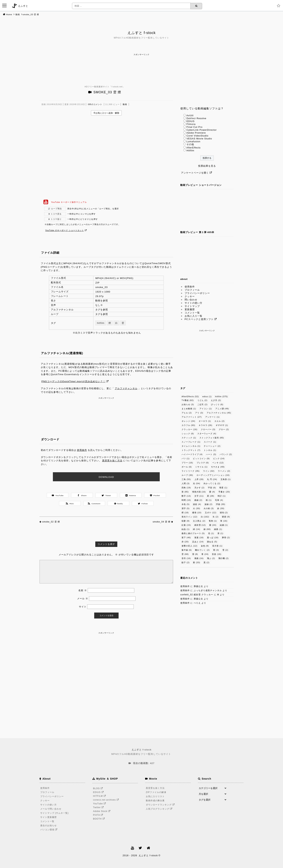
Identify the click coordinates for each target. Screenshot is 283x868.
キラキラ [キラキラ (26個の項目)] (206, 425)
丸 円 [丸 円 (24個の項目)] (212, 479)
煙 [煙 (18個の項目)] (185, 513)
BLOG (99, 788)
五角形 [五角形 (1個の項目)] (226, 479)
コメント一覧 (192, 313)
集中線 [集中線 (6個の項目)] (187, 550)
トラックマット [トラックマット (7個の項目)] (191, 450)
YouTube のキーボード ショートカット (65, 230)
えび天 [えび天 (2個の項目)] (216, 400)
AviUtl (190, 115)
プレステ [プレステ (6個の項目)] (203, 463)
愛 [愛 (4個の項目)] (212, 492)
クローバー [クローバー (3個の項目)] (208, 429)
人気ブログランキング (160, 809)
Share (82, 495)
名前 (83, 590)
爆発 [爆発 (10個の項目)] (197, 513)
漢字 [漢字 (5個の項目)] (186, 508)
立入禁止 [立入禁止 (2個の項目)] (199, 521)
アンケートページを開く (195, 173)
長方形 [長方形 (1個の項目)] (217, 546)
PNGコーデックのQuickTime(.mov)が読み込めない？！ (74, 381)
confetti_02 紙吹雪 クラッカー (197, 595)
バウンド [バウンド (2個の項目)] (226, 454)
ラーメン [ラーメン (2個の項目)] (224, 471)
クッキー (190, 296)
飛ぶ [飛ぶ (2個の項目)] (211, 558)
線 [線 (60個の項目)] (207, 529)
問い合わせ (191, 300)
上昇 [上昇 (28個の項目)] (199, 479)
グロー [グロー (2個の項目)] (224, 429)
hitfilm (101, 323)
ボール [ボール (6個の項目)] (187, 467)
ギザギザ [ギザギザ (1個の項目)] (222, 425)
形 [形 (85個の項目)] (185, 492)
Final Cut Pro (194, 127)
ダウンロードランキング (161, 805)
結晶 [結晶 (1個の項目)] (186, 529)
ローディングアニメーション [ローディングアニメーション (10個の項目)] (213, 475)
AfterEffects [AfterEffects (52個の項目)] (190, 396)
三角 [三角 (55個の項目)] (186, 479)
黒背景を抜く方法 (112, 461)
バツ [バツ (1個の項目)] (186, 458)
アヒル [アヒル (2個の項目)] (187, 413)
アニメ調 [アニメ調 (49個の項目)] (222, 409)
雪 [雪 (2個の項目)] (225, 550)
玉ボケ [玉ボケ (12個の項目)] (211, 513)
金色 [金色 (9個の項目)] (205, 546)
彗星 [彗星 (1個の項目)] (223, 488)
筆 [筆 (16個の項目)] (224, 521)
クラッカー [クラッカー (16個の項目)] (190, 429)
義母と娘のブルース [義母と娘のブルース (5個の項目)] (193, 533)
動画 (18, 14)
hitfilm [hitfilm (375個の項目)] (221, 396)
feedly (118, 504)
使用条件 (82, 450)
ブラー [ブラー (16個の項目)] (187, 463)
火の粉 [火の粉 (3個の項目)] (209, 508)
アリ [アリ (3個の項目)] (199, 413)
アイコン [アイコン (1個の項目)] (206, 409)
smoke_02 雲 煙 (51, 522)
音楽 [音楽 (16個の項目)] (217, 554)
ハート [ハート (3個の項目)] (211, 454)
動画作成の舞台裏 (155, 801)
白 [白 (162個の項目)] (205, 517)
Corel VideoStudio (197, 136)
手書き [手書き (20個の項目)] (224, 492)
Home (9, 14)
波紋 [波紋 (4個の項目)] (197, 504)
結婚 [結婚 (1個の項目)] (224, 525)
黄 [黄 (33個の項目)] (197, 562)
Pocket (155, 495)
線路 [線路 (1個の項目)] (218, 529)
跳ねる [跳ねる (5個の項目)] (212, 542)
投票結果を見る (207, 166)
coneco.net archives (107, 800)
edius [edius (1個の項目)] (207, 396)
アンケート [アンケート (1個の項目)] (213, 417)
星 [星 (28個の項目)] (211, 496)
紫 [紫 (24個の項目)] (213, 525)
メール (83, 599)
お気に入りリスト (155, 796)
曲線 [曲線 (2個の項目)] (198, 500)
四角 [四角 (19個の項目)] (186, 488)
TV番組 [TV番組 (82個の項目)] (188, 400)
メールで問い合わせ (51, 809)
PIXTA (99, 815)
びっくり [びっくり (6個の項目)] (217, 404)
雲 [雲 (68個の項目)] (185, 554)
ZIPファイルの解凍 (156, 792)
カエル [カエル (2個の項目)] (220, 421)
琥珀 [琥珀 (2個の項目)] (224, 513)
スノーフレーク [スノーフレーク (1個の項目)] (191, 442)
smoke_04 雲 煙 (162, 522)
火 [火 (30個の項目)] (197, 508)
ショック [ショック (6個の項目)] (188, 434)
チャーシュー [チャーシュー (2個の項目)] (212, 446)
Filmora (191, 124)
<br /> (106, 157)
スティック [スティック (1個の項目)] (189, 438)
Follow (143, 504)
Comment (94, 504)
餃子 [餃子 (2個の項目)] (186, 562)
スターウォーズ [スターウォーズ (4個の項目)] (207, 434)
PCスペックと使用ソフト (199, 319)
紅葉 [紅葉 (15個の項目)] (186, 525)
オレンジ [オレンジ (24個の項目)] (188, 421)
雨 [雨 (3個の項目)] (216, 550)
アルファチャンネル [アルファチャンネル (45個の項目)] (219, 413)
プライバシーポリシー (197, 293)
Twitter (99, 807)
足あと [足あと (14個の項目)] (198, 542)
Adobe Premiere (196, 133)
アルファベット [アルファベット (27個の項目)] (192, 417)
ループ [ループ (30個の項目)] (187, 475)
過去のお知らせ (48, 826)
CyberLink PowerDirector (202, 130)
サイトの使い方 (193, 303)
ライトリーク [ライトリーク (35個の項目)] (191, 471)
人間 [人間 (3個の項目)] (186, 483)
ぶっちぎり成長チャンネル (208, 590)
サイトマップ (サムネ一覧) (54, 813)
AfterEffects (193, 148)
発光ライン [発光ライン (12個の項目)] (190, 517)
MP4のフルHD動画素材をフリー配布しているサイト (141, 752)
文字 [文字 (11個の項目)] (199, 496)
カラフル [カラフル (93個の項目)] (188, 425)
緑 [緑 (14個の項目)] (197, 529)
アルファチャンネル (126, 388)
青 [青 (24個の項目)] (205, 554)
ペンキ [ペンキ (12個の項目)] (218, 463)
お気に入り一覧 (193, 316)
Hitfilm (190, 151)
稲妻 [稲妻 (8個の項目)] (186, 521)
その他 (190, 144)
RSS (70, 504)
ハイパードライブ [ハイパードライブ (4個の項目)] (192, 454)
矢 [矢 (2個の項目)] (216, 517)
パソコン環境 (49, 830)
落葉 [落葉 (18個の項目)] (199, 538)
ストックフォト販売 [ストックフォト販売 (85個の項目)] (212, 438)
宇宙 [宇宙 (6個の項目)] (212, 488)
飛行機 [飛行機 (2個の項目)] (224, 558)
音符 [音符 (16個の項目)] (186, 558)
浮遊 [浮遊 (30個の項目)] (221, 504)
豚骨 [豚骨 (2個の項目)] (226, 538)
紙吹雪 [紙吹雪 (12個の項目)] (200, 525)
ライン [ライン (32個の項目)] (209, 471)
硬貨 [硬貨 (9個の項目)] (226, 517)
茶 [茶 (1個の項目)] (220, 533)
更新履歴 (190, 309)
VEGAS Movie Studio (199, 139)
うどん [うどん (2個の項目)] (202, 400)
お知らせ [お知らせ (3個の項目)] (188, 404)
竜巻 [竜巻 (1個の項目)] (213, 521)
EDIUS (191, 121)
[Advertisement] (141, 65)
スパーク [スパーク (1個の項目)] (210, 442)
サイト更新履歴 (48, 817)
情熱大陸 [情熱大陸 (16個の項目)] (199, 492)
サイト (83, 607)
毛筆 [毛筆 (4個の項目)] (219, 500)
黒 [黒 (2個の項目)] (207, 562)
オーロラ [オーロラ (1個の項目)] (205, 421)
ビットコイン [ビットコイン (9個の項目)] (201, 458)
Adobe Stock (102, 811)
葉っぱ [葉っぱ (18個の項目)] (213, 538)
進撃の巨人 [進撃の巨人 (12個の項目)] (190, 546)
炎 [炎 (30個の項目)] (221, 508)
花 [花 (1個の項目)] (211, 533)
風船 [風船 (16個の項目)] (199, 558)
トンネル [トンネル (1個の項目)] (210, 450)
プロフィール (192, 290)
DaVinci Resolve (196, 118)
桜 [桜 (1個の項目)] (209, 500)
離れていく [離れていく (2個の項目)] (202, 550)
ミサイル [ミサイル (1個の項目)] (201, 467)
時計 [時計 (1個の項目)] (222, 496)
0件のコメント (95, 104)
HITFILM (100, 796)
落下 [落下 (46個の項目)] (186, 538)
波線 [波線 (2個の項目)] (209, 504)
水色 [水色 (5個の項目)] (186, 504)
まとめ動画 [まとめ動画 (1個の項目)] (189, 409)
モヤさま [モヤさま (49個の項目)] (218, 467)
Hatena (131, 495)
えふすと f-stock (141, 33)
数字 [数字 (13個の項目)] (186, 496)
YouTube (58, 495)
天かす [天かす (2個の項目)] (200, 488)
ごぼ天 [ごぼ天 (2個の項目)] (202, 404)
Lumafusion (193, 141)
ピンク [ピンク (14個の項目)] (219, 458)
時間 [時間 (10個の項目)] (186, 500)
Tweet (106, 495)
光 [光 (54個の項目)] (197, 483)
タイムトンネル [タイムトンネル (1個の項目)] (191, 446)
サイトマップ (192, 306)
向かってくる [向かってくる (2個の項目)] (212, 483)
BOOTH (100, 819)
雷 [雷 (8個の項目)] (195, 554)
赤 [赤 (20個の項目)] (185, 542)
